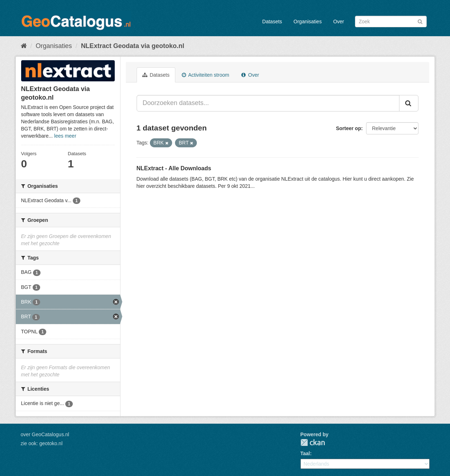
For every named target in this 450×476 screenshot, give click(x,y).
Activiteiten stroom (206, 75)
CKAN (313, 442)
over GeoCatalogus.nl (45, 434)
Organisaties (308, 22)
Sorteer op (349, 128)
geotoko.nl (51, 443)
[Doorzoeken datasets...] (268, 103)
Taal (305, 453)
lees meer (65, 136)
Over (338, 22)
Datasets (272, 22)
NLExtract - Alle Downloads (174, 168)
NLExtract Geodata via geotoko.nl (133, 46)
